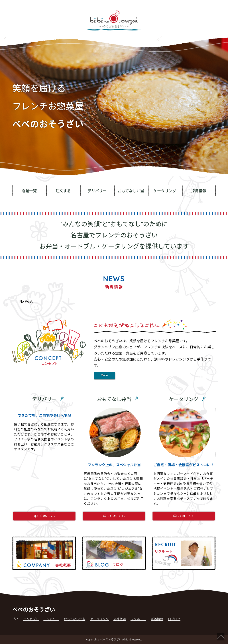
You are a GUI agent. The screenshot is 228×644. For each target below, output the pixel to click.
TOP (15, 618)
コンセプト (31, 619)
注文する (63, 191)
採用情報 (199, 191)
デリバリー (97, 191)
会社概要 (120, 619)
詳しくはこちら (44, 516)
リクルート (138, 619)
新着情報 (157, 619)
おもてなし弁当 (131, 191)
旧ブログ (174, 619)
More (104, 376)
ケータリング (165, 191)
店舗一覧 (29, 191)
